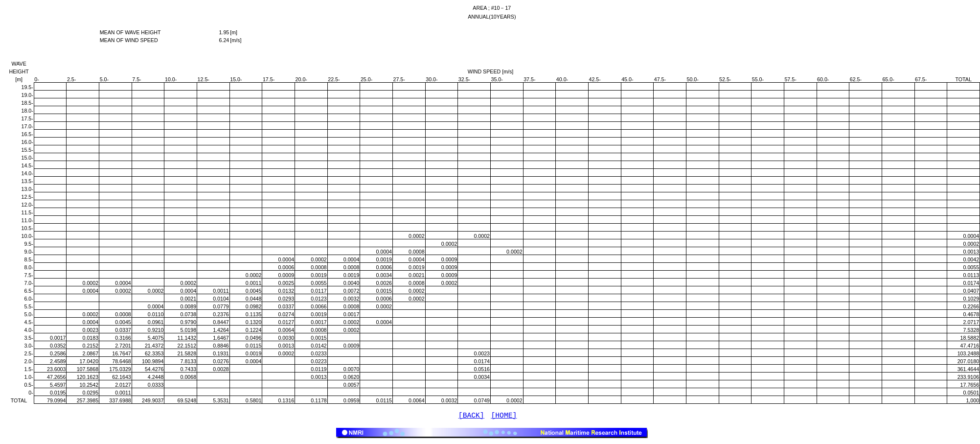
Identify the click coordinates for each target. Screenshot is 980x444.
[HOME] (504, 417)
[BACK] (471, 417)
